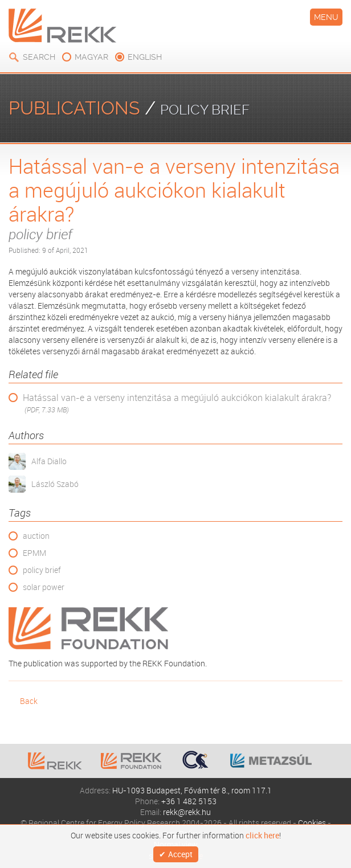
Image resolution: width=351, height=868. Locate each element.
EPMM (34, 553)
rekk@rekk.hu (187, 812)
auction (36, 536)
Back (29, 701)
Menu (326, 17)
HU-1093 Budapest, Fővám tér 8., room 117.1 (192, 790)
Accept (180, 854)
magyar (91, 57)
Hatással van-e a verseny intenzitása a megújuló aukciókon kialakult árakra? (177, 404)
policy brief (42, 570)
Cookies (312, 823)
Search (39, 57)
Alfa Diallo (49, 461)
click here (262, 836)
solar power (44, 587)
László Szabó (55, 484)
